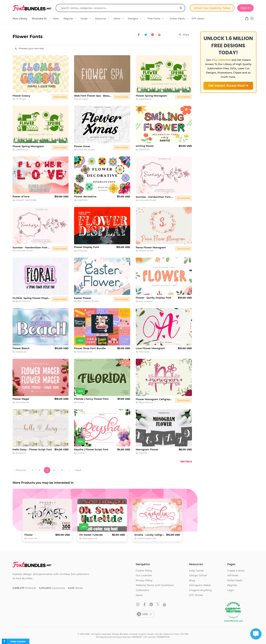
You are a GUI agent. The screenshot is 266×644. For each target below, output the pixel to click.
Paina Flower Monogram (151, 247)
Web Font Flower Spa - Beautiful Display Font (93, 96)
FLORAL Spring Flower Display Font (31, 298)
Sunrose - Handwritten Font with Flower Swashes (155, 197)
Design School (198, 575)
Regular (68, 18)
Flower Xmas (82, 146)
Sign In (245, 8)
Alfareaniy (144, 352)
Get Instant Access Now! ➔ (228, 86)
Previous (21, 470)
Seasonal (100, 18)
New (56, 18)
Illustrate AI (39, 18)
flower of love (21, 196)
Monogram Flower (147, 449)
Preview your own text (29, 48)
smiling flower (145, 146)
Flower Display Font (87, 247)
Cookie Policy (144, 571)
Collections (143, 590)
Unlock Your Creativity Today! (212, 8)
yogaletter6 (145, 99)
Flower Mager (21, 399)
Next (78, 470)
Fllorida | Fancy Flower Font (91, 399)
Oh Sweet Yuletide (91, 535)
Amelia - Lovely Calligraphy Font (150, 535)
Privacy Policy (144, 580)
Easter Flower (83, 298)
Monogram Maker (200, 585)
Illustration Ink (85, 352)
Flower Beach (21, 348)
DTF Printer (196, 595)
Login (231, 590)
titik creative (146, 301)
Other (117, 18)
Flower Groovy (21, 96)
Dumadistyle (22, 402)
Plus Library (20, 18)
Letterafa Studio (86, 150)
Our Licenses (144, 575)
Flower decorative (85, 196)
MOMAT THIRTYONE (26, 200)
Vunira (81, 402)
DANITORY (144, 150)
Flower (29, 535)
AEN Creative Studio (88, 301)
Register (232, 585)
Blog (192, 580)
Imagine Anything (200, 590)
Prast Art (32, 538)
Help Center (197, 571)
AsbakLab (21, 352)
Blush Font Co (23, 301)
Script (84, 18)
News (139, 595)
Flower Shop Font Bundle (90, 348)
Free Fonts (154, 18)
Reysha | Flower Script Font (91, 449)
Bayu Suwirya (146, 402)
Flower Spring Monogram (151, 96)
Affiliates (233, 575)
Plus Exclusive (81, 99)
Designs (133, 18)
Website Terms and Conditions (155, 585)
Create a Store (236, 571)
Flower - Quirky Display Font (154, 298)
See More (186, 461)
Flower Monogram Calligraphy (155, 399)
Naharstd (21, 453)
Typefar (143, 453)
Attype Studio (146, 251)
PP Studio (21, 99)
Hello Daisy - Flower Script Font (32, 449)
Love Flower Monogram (150, 348)
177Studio (82, 251)
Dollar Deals (177, 18)
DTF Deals (198, 18)
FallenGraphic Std (147, 538)
